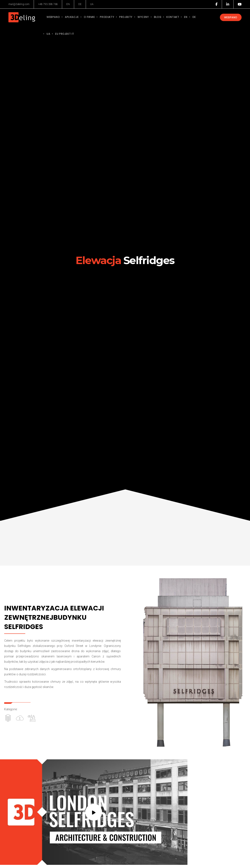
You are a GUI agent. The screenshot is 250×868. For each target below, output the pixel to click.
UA (92, 4)
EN (68, 4)
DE (80, 4)
